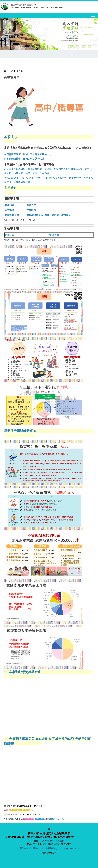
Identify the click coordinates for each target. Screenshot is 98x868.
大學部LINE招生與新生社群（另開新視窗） (38, 848)
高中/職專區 (17, 71)
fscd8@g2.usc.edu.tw (29, 814)
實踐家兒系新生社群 (26, 806)
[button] (3, 37)
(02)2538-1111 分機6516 (52, 841)
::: (5, 63)
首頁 (6, 71)
